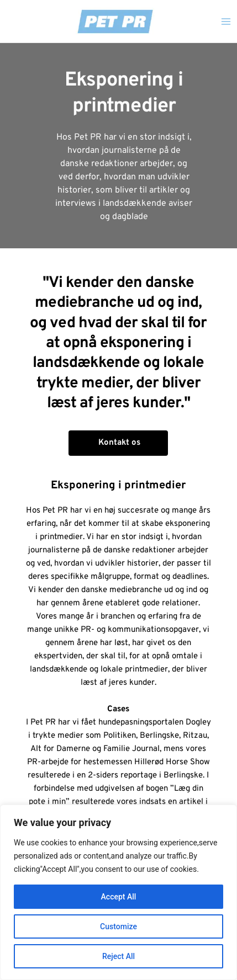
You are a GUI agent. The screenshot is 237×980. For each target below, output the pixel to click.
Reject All (118, 956)
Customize (118, 926)
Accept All (119, 897)
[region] (118, 892)
